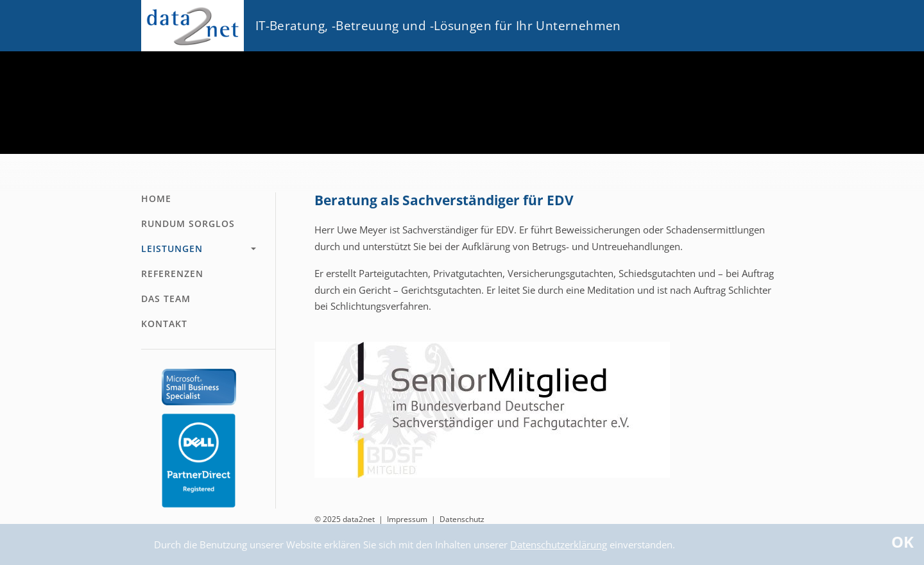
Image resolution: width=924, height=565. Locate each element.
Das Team (166, 299)
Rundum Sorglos (188, 223)
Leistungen (172, 249)
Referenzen (172, 274)
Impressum (407, 519)
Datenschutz (462, 519)
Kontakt (164, 324)
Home (156, 198)
